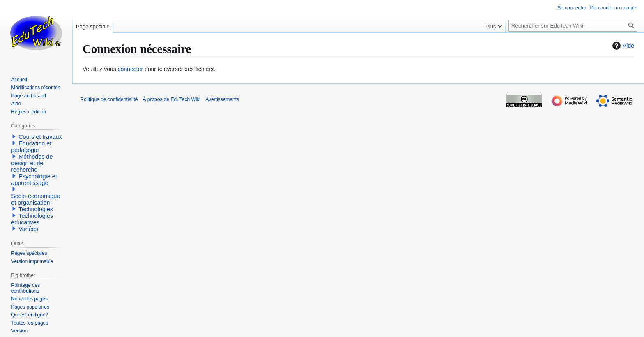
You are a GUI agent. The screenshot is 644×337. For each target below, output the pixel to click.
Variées (28, 229)
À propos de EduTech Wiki (171, 99)
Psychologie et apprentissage (34, 180)
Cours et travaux (40, 137)
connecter (130, 69)
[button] (14, 136)
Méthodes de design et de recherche (32, 163)
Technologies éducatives (32, 219)
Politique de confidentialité (109, 99)
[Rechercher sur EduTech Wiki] (573, 26)
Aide (622, 46)
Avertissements (222, 99)
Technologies (36, 209)
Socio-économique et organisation (36, 199)
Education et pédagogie (31, 147)
